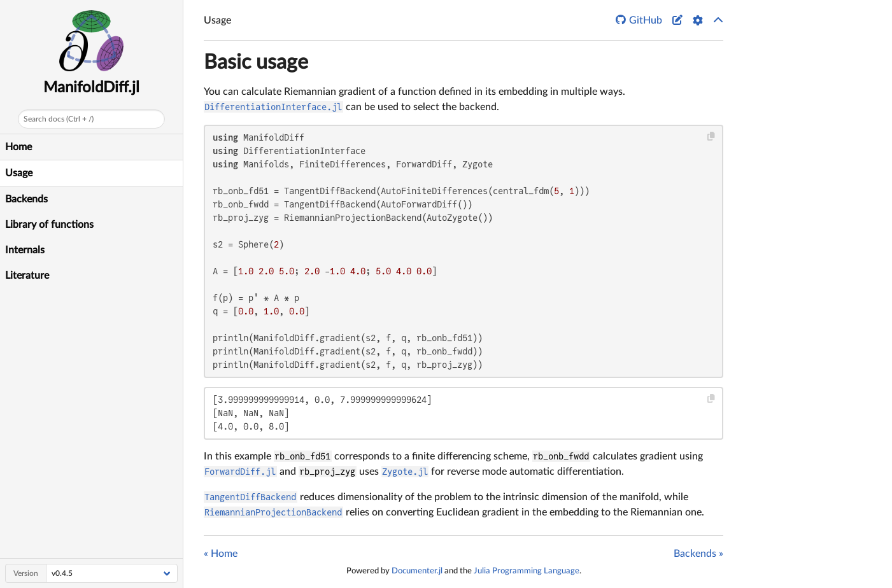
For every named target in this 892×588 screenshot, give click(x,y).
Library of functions (49, 225)
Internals (25, 250)
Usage (19, 173)
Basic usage (256, 62)
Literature (27, 276)
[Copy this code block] (711, 136)
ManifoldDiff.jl (91, 88)
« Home (221, 554)
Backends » (698, 554)
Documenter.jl (417, 571)
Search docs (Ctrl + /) (59, 119)
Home (18, 147)
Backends (26, 199)
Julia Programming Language (527, 571)
